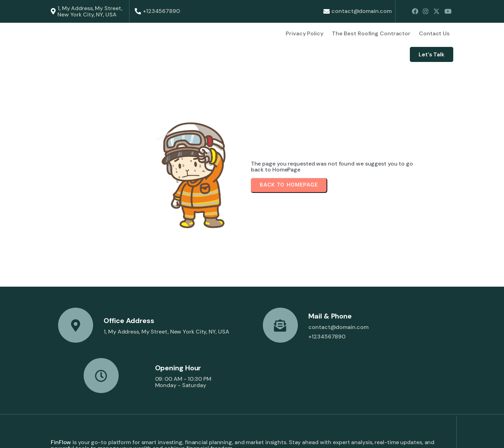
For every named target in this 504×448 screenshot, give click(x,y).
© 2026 (61, 436)
